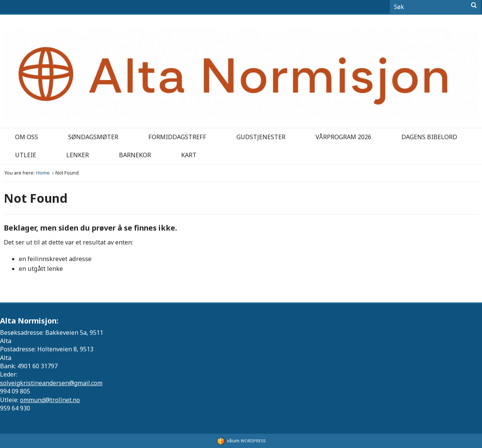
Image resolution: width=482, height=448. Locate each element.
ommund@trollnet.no (50, 400)
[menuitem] (27, 137)
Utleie (26, 155)
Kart (189, 155)
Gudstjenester (261, 137)
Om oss (27, 137)
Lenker (78, 155)
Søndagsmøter (93, 137)
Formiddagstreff (177, 137)
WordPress (241, 441)
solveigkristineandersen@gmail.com (51, 383)
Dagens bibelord (429, 137)
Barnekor (135, 155)
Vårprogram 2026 (343, 137)
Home (43, 173)
